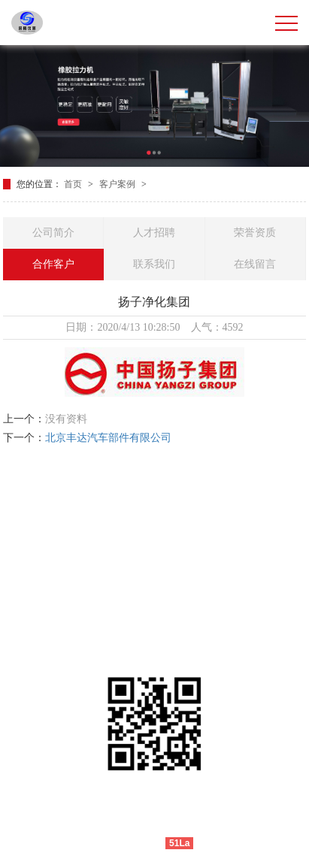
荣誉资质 (255, 233)
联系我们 (154, 264)
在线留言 (255, 264)
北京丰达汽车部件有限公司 (108, 438)
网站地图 (217, 843)
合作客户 (53, 264)
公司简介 (53, 233)
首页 (74, 184)
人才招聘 (154, 233)
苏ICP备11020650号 (239, 821)
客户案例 (118, 184)
